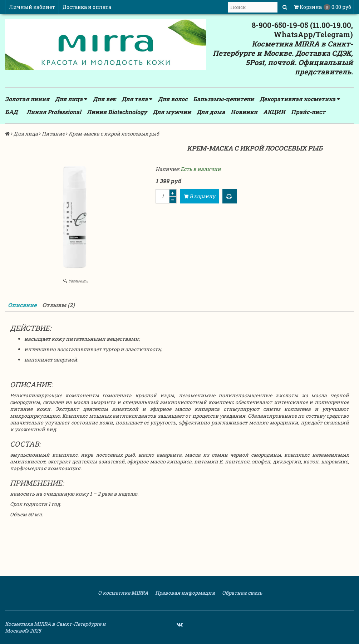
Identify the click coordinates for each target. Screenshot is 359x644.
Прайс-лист (308, 112)
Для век (104, 99)
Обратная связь (242, 593)
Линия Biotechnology (117, 112)
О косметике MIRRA (122, 593)
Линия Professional (54, 112)
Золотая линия (27, 99)
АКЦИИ (274, 112)
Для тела (137, 99)
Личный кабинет (32, 7)
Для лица (71, 99)
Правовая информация (185, 593)
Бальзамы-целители (223, 99)
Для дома (211, 112)
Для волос (173, 99)
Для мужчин (172, 112)
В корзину (200, 196)
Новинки (244, 112)
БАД (11, 112)
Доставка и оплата (87, 7)
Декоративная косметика (300, 99)
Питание (53, 134)
